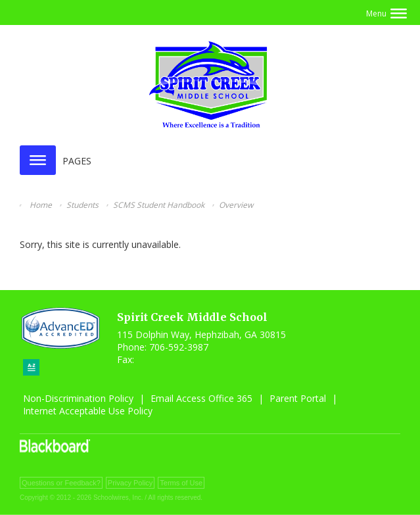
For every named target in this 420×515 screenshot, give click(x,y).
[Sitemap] (31, 367)
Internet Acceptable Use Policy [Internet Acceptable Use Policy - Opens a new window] (88, 411)
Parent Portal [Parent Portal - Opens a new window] (298, 398)
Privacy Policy (130, 483)
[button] (386, 13)
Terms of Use (181, 483)
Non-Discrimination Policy (78, 398)
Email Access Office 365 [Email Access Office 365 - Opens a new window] (201, 398)
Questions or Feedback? (61, 483)
